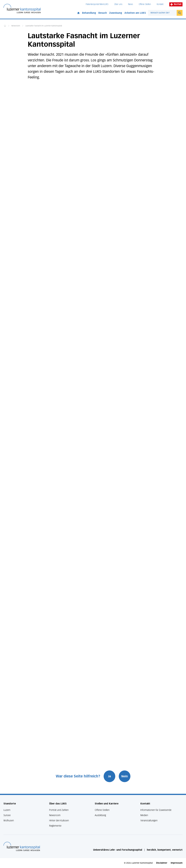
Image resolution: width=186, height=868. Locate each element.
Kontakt (160, 4)
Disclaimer (162, 863)
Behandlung (89, 13)
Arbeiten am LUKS (135, 13)
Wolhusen (9, 821)
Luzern (7, 810)
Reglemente (55, 826)
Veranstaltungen (149, 821)
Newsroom (16, 26)
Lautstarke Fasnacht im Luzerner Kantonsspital (44, 26)
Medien (144, 815)
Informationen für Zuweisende (156, 810)
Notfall (176, 4)
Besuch (103, 13)
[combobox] (162, 13)
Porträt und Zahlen (59, 810)
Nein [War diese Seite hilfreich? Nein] (125, 776)
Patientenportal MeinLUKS (97, 4)
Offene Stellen (145, 4)
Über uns (118, 4)
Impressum (177, 863)
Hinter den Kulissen (59, 821)
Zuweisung (116, 13)
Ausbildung (100, 815)
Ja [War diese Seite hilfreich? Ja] (109, 776)
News (130, 4)
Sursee (7, 815)
